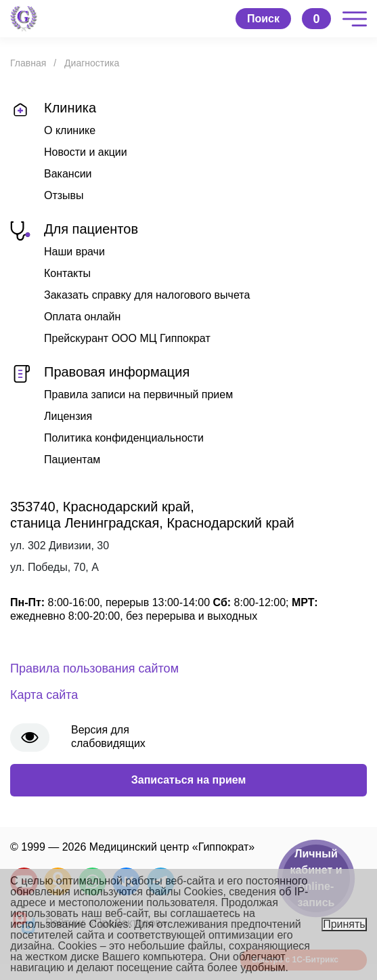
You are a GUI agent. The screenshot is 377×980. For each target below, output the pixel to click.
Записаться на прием (189, 780)
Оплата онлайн (82, 317)
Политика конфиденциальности (124, 438)
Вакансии (68, 174)
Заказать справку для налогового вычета (147, 295)
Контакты (67, 273)
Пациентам (72, 460)
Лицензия (68, 416)
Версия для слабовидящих (108, 737)
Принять (344, 924)
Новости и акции (86, 152)
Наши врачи (74, 252)
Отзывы (64, 195)
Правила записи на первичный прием (138, 395)
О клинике (70, 130)
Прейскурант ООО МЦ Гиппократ (127, 338)
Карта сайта (44, 695)
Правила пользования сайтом (94, 668)
